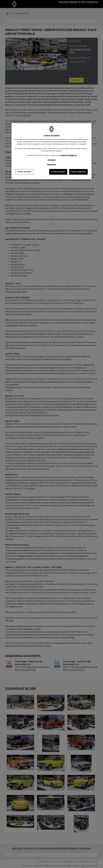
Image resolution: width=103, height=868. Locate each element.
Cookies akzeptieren (78, 172)
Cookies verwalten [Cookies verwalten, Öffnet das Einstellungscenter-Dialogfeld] (24, 172)
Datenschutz (51, 164)
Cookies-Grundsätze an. (69, 155)
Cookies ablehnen (58, 172)
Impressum (52, 160)
